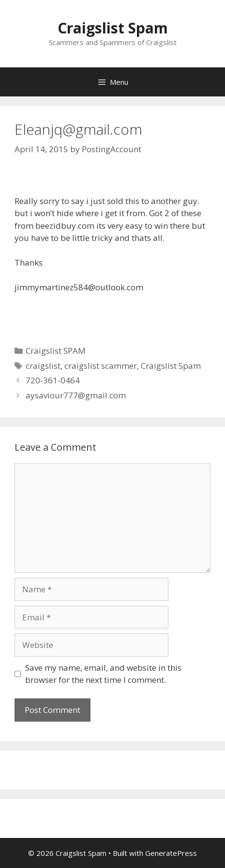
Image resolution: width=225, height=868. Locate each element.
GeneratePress (171, 853)
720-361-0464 (53, 380)
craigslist (43, 366)
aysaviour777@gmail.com (76, 395)
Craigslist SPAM (56, 351)
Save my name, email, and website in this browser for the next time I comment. (103, 674)
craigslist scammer (101, 366)
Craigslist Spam (113, 28)
